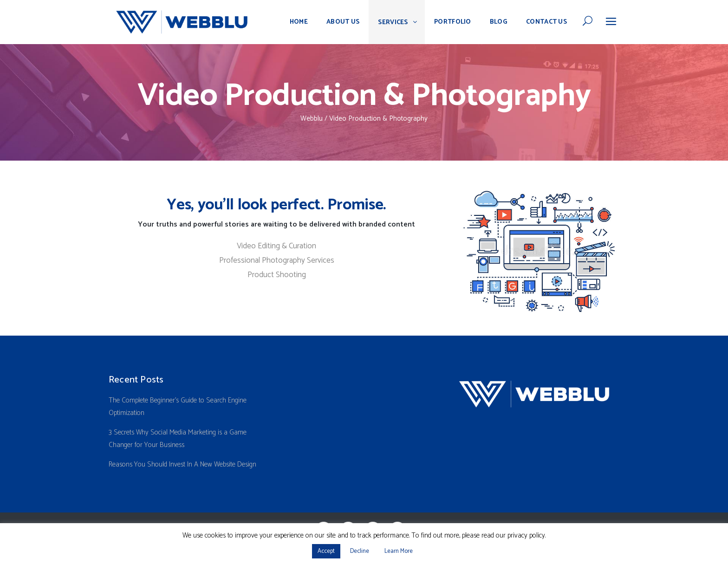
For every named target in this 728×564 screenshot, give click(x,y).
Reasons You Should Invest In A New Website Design (182, 464)
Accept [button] (326, 551)
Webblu (312, 119)
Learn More (399, 551)
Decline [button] (360, 551)
